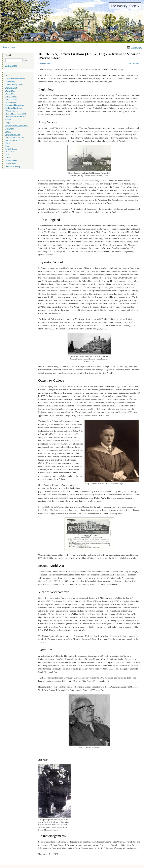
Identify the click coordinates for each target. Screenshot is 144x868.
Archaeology (10, 82)
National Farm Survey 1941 (16, 114)
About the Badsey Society (15, 79)
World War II (10, 93)
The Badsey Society (125, 6)
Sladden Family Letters (14, 85)
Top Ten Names (11, 99)
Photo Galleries (11, 149)
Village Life (10, 129)
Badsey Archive (11, 161)
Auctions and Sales (12, 140)
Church (8, 120)
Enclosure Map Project (14, 108)
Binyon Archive (11, 87)
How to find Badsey (13, 167)
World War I (10, 90)
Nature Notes (10, 152)
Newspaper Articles (13, 134)
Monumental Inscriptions (15, 105)
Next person (133, 63)
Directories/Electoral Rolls (15, 117)
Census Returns (11, 102)
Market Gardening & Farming (16, 126)
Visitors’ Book (11, 164)
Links (8, 158)
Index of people (11, 65)
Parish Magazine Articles (15, 137)
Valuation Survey (12, 111)
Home (5, 47)
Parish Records (11, 96)
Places (8, 143)
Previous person (46, 63)
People (12, 47)
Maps (7, 146)
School (8, 131)
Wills (7, 155)
